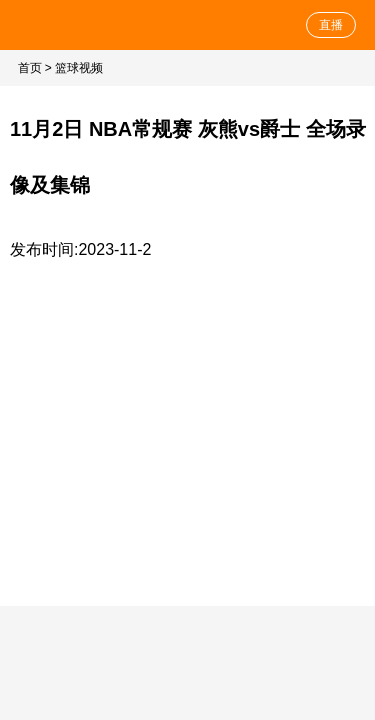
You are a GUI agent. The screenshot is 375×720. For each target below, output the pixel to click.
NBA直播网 (72, 25)
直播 (331, 25)
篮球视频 (79, 68)
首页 (30, 68)
